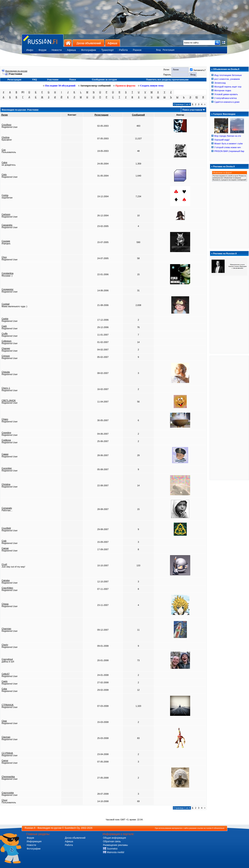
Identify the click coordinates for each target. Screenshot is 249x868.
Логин (4, 115)
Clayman (6, 737)
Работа (69, 845)
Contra (5, 195)
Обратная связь (112, 841)
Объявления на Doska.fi (226, 69)
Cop (4, 150)
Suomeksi (110, 849)
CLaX (4, 564)
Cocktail (6, 304)
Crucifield (6, 528)
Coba (4, 689)
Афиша (113, 43)
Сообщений (138, 115)
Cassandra (7, 225)
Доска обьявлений (75, 838)
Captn (5, 681)
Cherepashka (8, 777)
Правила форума (124, 86)
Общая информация (114, 838)
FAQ (35, 80)
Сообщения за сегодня (104, 80)
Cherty (5, 645)
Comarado (7, 508)
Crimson (6, 356)
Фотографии (34, 849)
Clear (4, 721)
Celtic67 (6, 674)
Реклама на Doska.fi (224, 166)
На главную (68, 43)
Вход (158, 50)
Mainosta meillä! (114, 852)
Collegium (7, 341)
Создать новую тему (151, 86)
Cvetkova (6, 440)
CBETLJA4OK (9, 400)
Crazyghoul (7, 659)
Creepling (6, 433)
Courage (6, 241)
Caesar (5, 548)
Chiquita (6, 372)
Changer (6, 348)
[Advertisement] (229, 418)
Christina (6, 484)
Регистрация (168, 50)
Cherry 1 (6, 388)
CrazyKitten (7, 588)
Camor (5, 760)
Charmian (6, 629)
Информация (34, 841)
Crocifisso (6, 125)
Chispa (5, 604)
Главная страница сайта (43, 40)
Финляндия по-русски (16, 71)
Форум (30, 838)
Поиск (73, 80)
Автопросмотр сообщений (94, 86)
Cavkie (5, 319)
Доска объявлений (88, 43)
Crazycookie (8, 793)
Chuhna (6, 137)
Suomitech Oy (72, 828)
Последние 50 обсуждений (59, 86)
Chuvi (4, 800)
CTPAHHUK (8, 705)
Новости (31, 845)
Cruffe (5, 333)
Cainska (6, 580)
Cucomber (7, 468)
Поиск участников (192, 110)
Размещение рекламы (115, 845)
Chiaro (5, 419)
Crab (4, 541)
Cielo (4, 174)
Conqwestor (8, 289)
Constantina (8, 273)
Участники (53, 80)
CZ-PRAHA (7, 753)
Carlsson (6, 214)
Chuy (4, 257)
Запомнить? (198, 70)
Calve (4, 162)
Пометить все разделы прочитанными (167, 80)
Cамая (5, 454)
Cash (4, 326)
